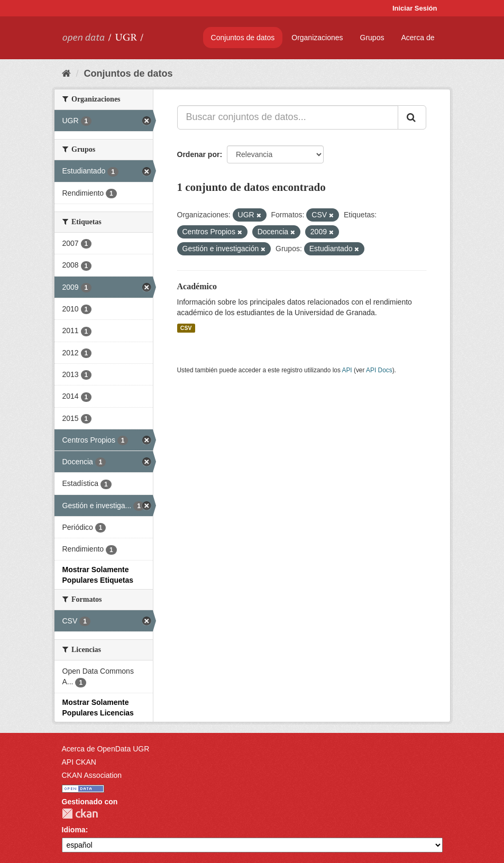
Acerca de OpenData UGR (106, 749)
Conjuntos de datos (243, 38)
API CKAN (79, 762)
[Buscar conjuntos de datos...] (288, 117)
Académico (197, 286)
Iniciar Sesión (415, 8)
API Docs (379, 370)
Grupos (372, 38)
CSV (186, 328)
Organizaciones (317, 38)
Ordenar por (199, 154)
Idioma (74, 830)
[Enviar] (412, 117)
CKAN (80, 814)
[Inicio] (66, 74)
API (347, 370)
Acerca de (418, 38)
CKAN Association (92, 775)
